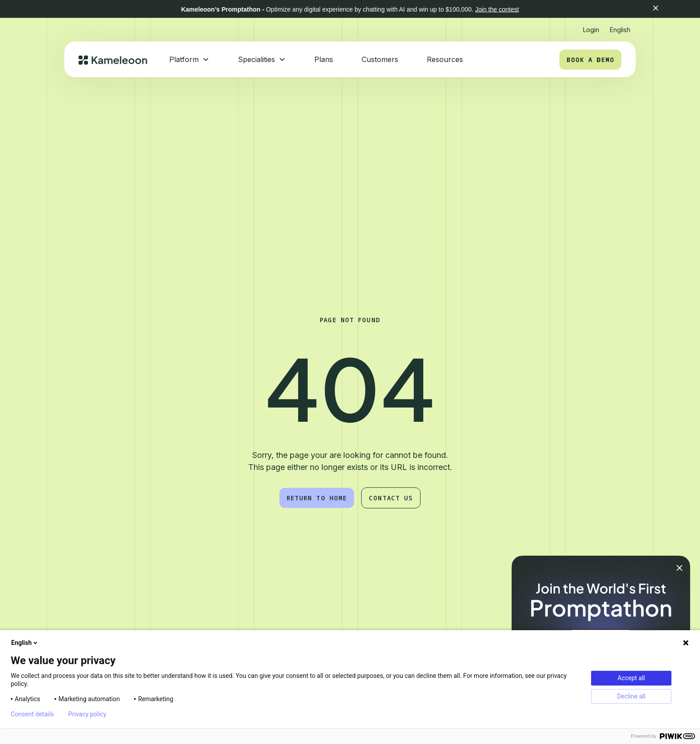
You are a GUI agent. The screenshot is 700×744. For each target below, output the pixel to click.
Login (591, 30)
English (25, 643)
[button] (668, 9)
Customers (380, 59)
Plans (324, 59)
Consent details (32, 714)
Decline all (631, 696)
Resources (445, 59)
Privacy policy (87, 714)
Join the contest (497, 9)
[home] (113, 60)
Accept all (631, 678)
